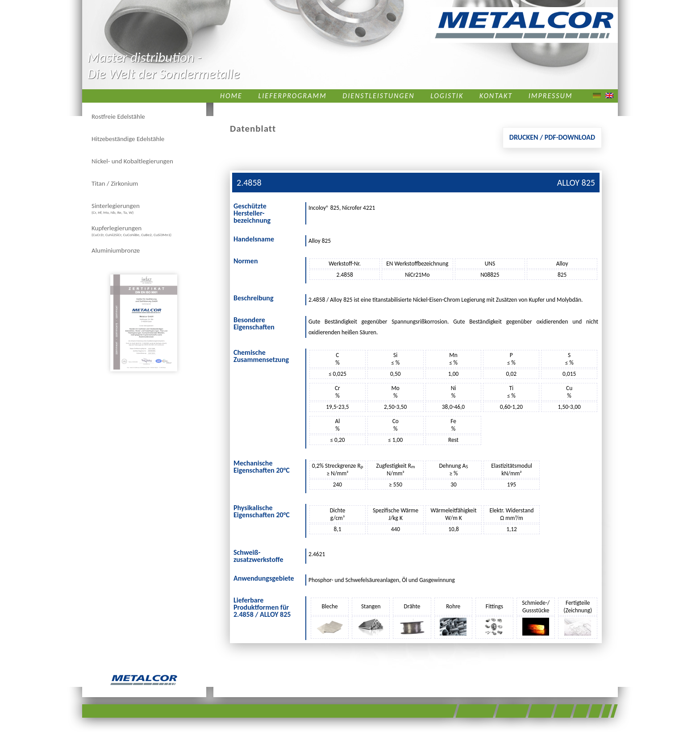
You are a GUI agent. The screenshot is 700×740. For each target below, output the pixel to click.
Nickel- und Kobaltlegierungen (132, 161)
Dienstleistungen (378, 96)
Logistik (447, 96)
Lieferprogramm (293, 96)
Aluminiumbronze (116, 250)
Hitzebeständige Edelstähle (128, 139)
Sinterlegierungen (116, 208)
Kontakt (496, 96)
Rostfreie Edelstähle (118, 116)
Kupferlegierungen (131, 231)
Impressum (551, 96)
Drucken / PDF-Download (552, 137)
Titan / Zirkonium (115, 183)
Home (231, 96)
